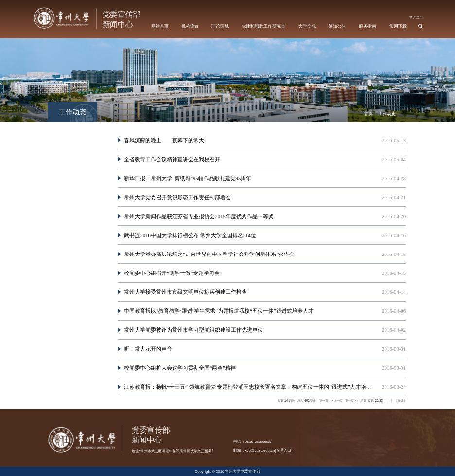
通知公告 (337, 26)
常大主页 (416, 17)
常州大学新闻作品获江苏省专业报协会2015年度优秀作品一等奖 (199, 216)
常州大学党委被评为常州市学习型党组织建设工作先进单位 (193, 330)
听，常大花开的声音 (148, 349)
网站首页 (160, 26)
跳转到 (401, 400)
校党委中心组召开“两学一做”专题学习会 (172, 273)
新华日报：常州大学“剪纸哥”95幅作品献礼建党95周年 (188, 178)
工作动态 (387, 114)
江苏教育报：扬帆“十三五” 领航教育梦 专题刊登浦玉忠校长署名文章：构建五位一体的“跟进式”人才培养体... (252, 387)
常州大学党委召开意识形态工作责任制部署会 (177, 197)
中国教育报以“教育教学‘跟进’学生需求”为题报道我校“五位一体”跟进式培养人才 (219, 311)
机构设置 (190, 26)
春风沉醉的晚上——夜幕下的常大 (164, 140)
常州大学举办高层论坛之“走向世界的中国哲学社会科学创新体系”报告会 (209, 254)
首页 (368, 114)
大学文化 (307, 26)
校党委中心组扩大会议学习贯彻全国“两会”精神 (180, 368)
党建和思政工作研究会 (263, 26)
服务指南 (367, 26)
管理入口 (283, 450)
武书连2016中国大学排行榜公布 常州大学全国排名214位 (190, 235)
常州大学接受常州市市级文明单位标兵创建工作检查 (185, 292)
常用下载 (398, 26)
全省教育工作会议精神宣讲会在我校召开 (172, 159)
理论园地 (220, 26)
